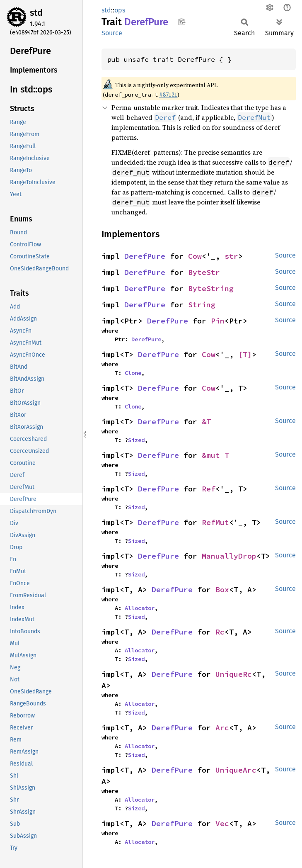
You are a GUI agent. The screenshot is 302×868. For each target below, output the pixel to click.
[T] (245, 354)
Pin (218, 321)
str (231, 256)
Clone (133, 373)
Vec (222, 823)
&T (206, 422)
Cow (195, 256)
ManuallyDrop (229, 556)
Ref (209, 489)
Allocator (140, 608)
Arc (222, 728)
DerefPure (145, 256)
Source (112, 33)
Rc (220, 632)
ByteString (211, 288)
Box (222, 590)
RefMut (215, 522)
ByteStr (204, 272)
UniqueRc (234, 674)
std (36, 13)
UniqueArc (236, 770)
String (202, 305)
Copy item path (182, 22)
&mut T (215, 455)
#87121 (168, 95)
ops (120, 10)
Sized (136, 440)
